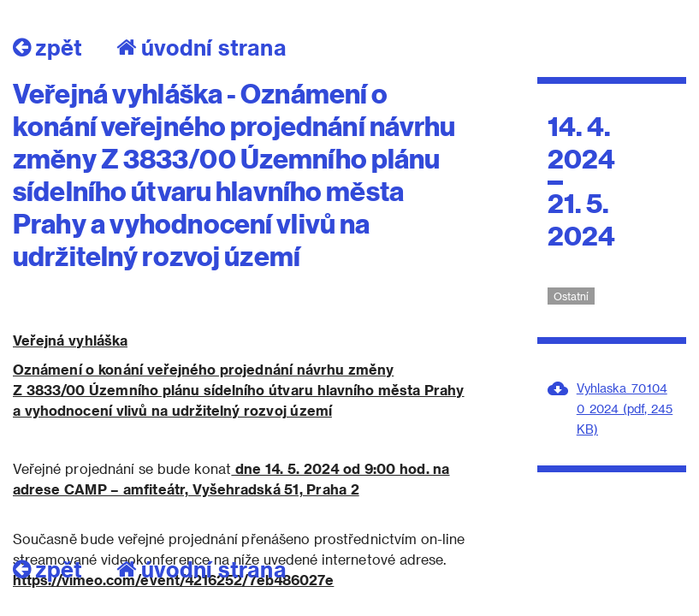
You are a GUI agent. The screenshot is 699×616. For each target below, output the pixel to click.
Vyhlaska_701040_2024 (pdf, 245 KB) (625, 409)
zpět (47, 47)
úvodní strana (201, 47)
